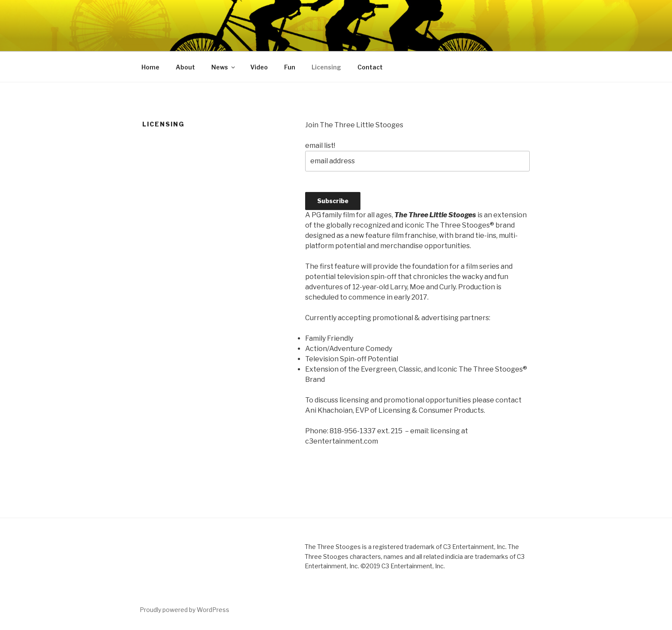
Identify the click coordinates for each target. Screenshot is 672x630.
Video (259, 67)
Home (150, 67)
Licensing (326, 67)
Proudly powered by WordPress (184, 610)
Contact (370, 67)
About (185, 67)
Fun (290, 67)
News (224, 67)
